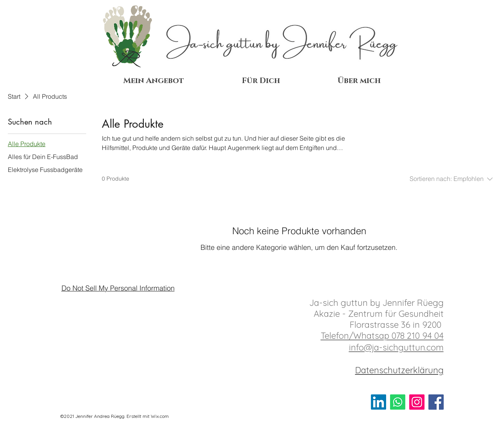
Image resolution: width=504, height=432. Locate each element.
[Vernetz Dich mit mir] (378, 402)
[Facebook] (436, 402)
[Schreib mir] (398, 402)
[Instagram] (417, 402)
